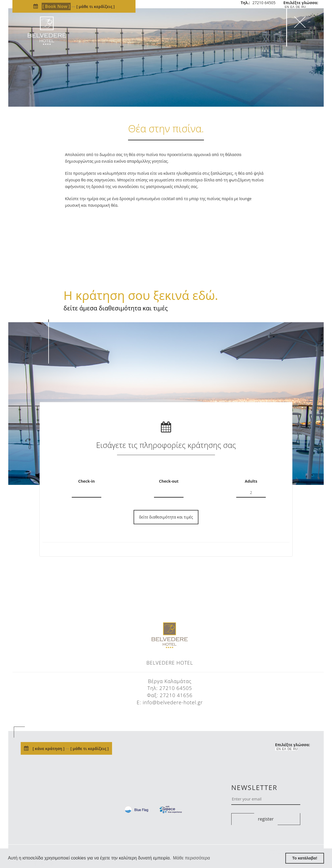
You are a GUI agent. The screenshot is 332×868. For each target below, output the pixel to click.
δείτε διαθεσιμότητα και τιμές (166, 517)
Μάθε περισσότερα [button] (192, 858)
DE (298, 7)
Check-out (169, 481)
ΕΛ (292, 7)
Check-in (86, 481)
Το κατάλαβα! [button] (305, 858)
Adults (251, 481)
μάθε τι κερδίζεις (95, 6)
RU (304, 7)
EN (287, 7)
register (266, 819)
